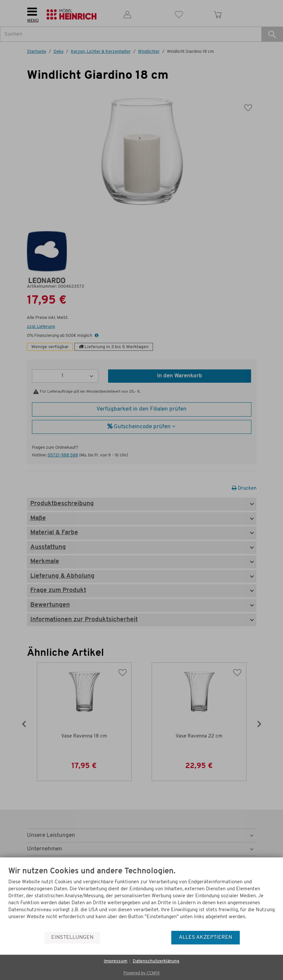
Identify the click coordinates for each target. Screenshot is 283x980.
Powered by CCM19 (141, 973)
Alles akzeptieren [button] (206, 937)
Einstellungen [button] (72, 937)
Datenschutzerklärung (156, 961)
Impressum (116, 961)
